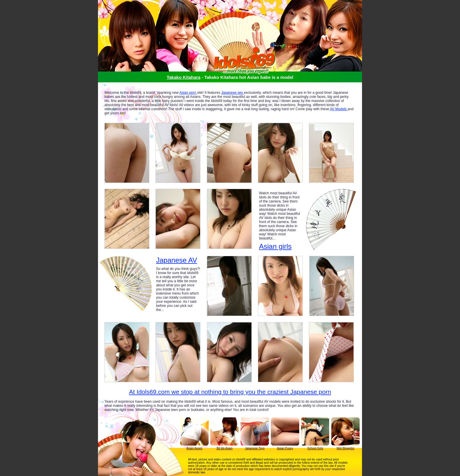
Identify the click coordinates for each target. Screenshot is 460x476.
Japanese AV (177, 260)
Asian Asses (194, 448)
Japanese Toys (255, 448)
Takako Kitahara (184, 77)
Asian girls (275, 246)
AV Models (339, 109)
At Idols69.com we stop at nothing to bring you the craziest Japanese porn (230, 392)
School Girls (315, 448)
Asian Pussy (285, 448)
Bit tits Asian (224, 448)
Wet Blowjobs (345, 448)
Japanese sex (232, 93)
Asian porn (188, 93)
